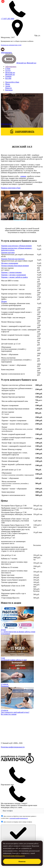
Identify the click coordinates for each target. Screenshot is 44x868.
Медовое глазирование (10, 263)
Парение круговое (8, 253)
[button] (3, 202)
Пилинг (4, 301)
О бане (8, 69)
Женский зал (32, 63)
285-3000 (8, 19)
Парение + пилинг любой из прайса (14, 277)
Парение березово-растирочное (13, 259)
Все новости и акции (9, 714)
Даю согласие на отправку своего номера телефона (18, 822)
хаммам (23, 176)
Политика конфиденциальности (13, 747)
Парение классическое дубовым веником (16, 246)
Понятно (22, 862)
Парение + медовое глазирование (14, 275)
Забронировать (6, 52)
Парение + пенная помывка (11, 272)
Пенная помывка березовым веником (15, 266)
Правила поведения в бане (11, 188)
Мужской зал (21, 63)
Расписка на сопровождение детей (11, 45)
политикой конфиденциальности (19, 818)
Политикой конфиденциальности (14, 856)
